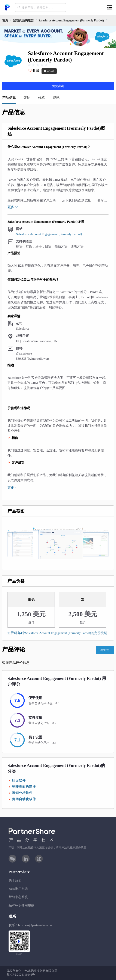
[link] (23, 20)
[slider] (38, 65)
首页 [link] (5, 20)
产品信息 (9, 98)
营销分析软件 (22, 793)
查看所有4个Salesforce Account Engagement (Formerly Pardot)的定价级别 (57, 633)
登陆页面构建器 (23, 20)
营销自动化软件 (24, 799)
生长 (31, 599)
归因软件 (19, 780)
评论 (27, 98)
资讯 (56, 98)
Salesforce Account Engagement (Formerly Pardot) (71, 20)
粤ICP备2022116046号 (21, 975)
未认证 (49, 71)
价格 (42, 98)
